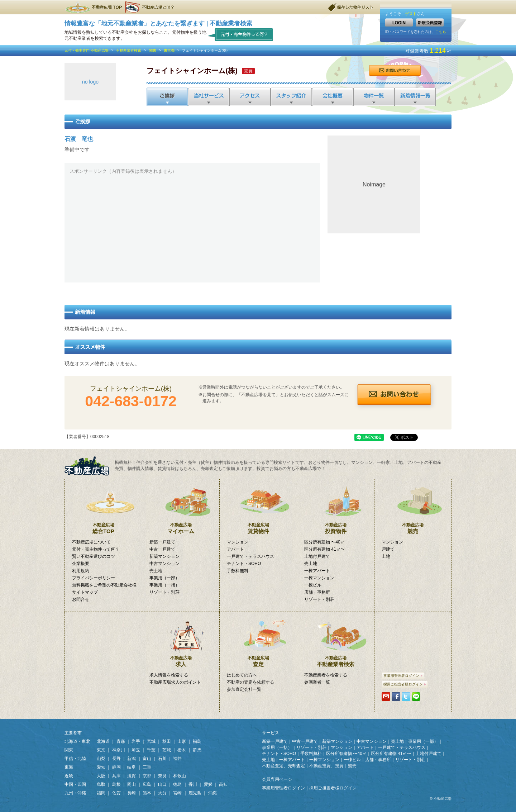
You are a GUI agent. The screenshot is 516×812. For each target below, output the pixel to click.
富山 (147, 759)
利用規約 (81, 571)
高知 (223, 784)
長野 (116, 759)
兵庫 (116, 776)
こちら (441, 32)
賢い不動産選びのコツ (94, 556)
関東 (153, 50)
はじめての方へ (242, 675)
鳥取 (101, 784)
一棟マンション (319, 578)
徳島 (177, 784)
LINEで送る (416, 697)
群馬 (197, 750)
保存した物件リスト (351, 7)
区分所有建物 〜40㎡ (324, 542)
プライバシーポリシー (94, 578)
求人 (181, 640)
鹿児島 (195, 793)
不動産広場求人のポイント (175, 682)
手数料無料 (238, 571)
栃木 (182, 750)
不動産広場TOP (93, 7)
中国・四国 (75, 784)
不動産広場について (91, 542)
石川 (162, 759)
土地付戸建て (317, 556)
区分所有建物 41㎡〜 (324, 549)
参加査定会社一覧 (244, 689)
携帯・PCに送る (386, 697)
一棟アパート (317, 571)
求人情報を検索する (169, 675)
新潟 (132, 759)
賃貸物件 (258, 507)
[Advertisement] (192, 227)
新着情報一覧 (415, 97)
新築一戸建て (162, 542)
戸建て (388, 549)
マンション (238, 542)
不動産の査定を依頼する (250, 682)
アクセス (250, 97)
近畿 (69, 776)
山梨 (101, 759)
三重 (147, 767)
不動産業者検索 (129, 50)
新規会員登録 (430, 22)
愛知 (101, 767)
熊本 (147, 793)
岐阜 (132, 767)
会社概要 (332, 97)
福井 (177, 759)
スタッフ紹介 (291, 97)
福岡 (101, 793)
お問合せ (395, 71)
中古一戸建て (162, 549)
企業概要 (81, 564)
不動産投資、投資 (326, 766)
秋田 (167, 741)
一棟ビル (313, 585)
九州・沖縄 (75, 793)
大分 (162, 793)
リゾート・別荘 (164, 592)
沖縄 (212, 793)
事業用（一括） (164, 585)
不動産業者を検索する (326, 675)
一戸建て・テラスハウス (250, 556)
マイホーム (181, 507)
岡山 (132, 784)
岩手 (136, 741)
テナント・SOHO (244, 564)
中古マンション (164, 564)
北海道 (103, 741)
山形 (182, 741)
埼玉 (136, 750)
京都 (147, 776)
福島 (197, 741)
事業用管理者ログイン (403, 676)
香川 (193, 784)
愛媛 (208, 784)
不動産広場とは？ (150, 7)
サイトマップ (85, 592)
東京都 (169, 50)
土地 (386, 556)
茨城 (167, 750)
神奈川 (119, 750)
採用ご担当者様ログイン (405, 684)
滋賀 (132, 776)
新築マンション (164, 556)
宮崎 (177, 793)
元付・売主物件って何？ (241, 34)
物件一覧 (373, 97)
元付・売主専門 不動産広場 (87, 50)
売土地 (156, 571)
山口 (162, 784)
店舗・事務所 (317, 592)
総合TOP (103, 507)
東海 (69, 767)
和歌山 (180, 776)
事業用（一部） (164, 578)
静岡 (116, 767)
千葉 (151, 750)
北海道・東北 (77, 741)
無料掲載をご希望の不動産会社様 (104, 585)
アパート (235, 549)
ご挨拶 (167, 97)
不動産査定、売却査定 (283, 766)
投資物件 (336, 507)
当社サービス (208, 97)
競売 (413, 507)
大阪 (101, 776)
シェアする (396, 697)
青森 (121, 741)
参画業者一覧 (317, 682)
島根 (116, 784)
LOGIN (399, 22)
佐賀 (116, 793)
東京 (101, 750)
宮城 (151, 741)
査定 (258, 640)
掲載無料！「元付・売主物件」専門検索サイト (90, 466)
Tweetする (406, 697)
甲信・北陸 (75, 759)
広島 (147, 784)
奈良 (162, 776)
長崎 (132, 793)
